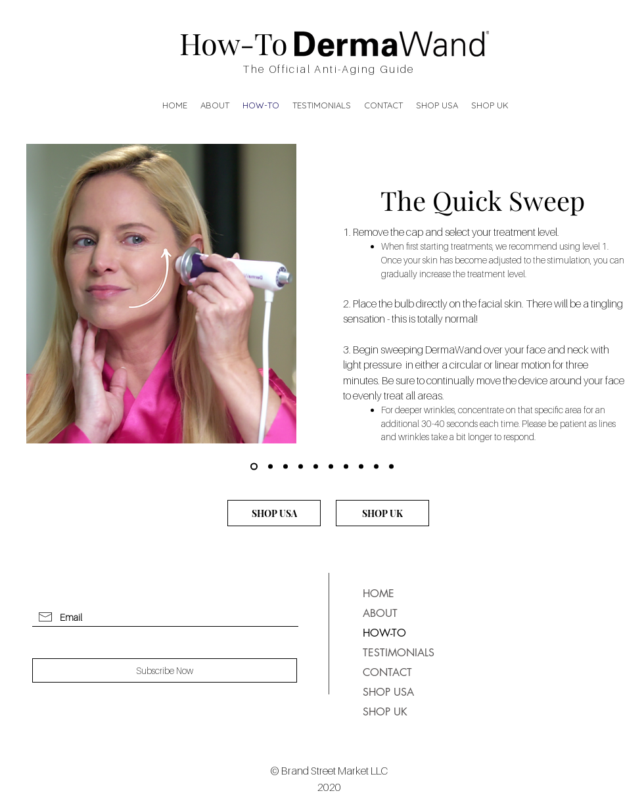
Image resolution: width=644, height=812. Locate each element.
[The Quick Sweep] (254, 467)
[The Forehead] (286, 467)
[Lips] (361, 467)
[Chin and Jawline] (376, 467)
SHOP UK (385, 712)
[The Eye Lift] (270, 467)
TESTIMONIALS (394, 653)
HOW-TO (384, 633)
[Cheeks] (331, 467)
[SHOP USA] (274, 513)
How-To (234, 43)
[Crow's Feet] (301, 467)
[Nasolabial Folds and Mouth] (346, 467)
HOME (379, 594)
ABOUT (380, 613)
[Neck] (391, 467)
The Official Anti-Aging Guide (329, 69)
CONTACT (387, 672)
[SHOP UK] (382, 513)
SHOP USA (388, 692)
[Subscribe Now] (165, 670)
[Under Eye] (316, 467)
